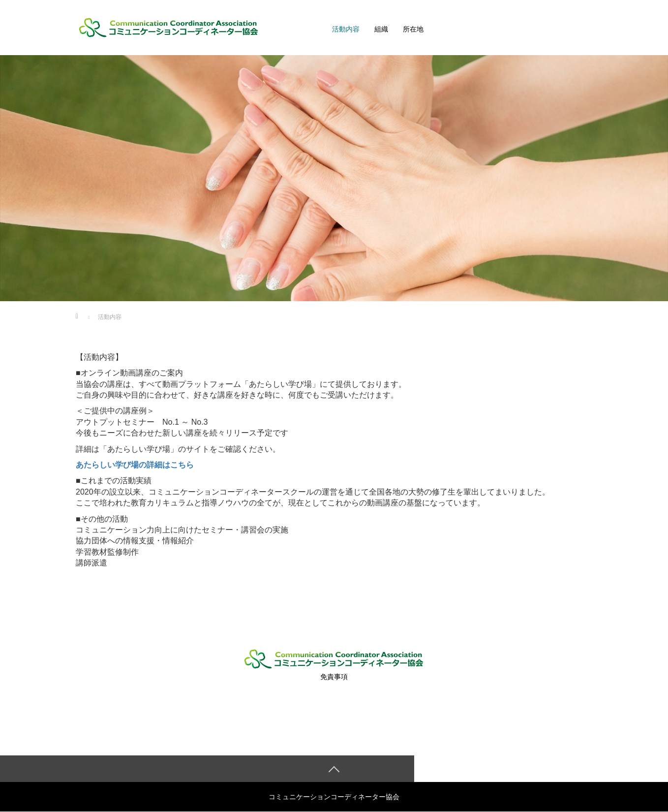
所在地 (413, 29)
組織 (381, 29)
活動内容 (346, 29)
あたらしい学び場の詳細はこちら (135, 465)
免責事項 (334, 677)
